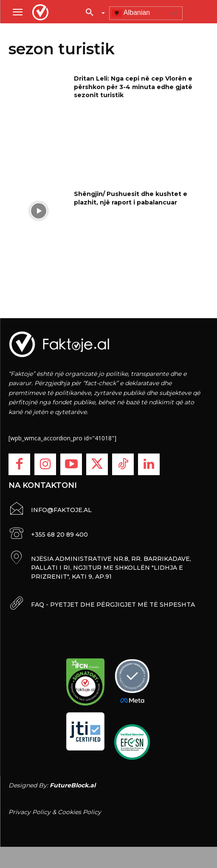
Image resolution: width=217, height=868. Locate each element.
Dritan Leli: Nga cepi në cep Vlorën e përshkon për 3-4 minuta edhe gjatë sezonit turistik (133, 87)
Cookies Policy (79, 812)
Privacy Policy (30, 812)
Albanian (131, 13)
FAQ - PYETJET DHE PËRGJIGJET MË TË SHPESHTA (113, 605)
